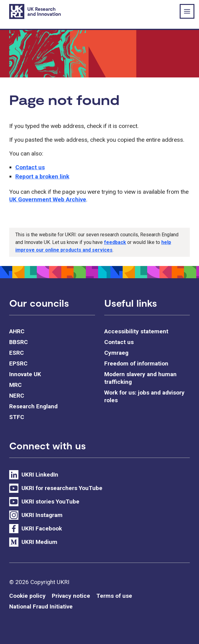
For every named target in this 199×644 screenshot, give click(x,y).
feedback (115, 242)
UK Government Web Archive (48, 199)
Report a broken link (42, 176)
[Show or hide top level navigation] (187, 11)
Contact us (30, 167)
